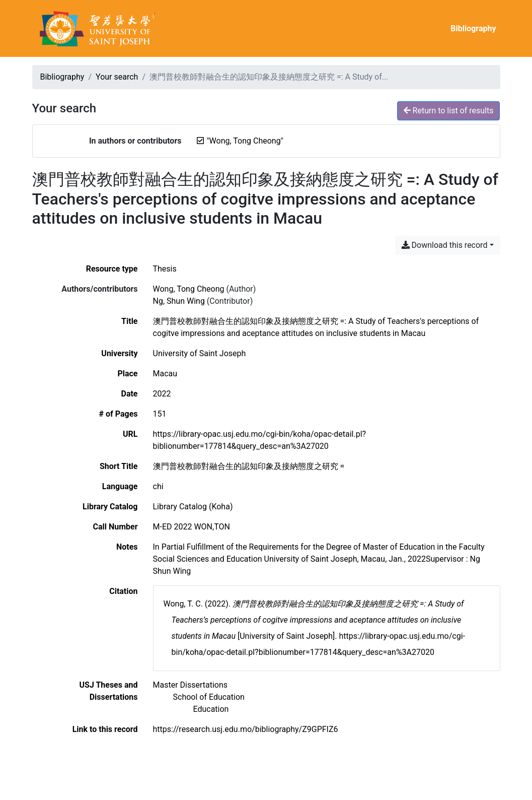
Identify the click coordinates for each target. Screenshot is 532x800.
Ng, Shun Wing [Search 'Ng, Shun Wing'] (179, 301)
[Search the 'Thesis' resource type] (165, 269)
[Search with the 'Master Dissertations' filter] (191, 685)
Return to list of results (449, 111)
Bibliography (473, 28)
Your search (117, 77)
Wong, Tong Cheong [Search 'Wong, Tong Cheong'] (189, 289)
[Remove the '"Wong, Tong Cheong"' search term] (245, 141)
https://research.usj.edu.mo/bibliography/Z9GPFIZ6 (246, 729)
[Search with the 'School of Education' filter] (209, 697)
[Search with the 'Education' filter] (211, 709)
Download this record (445, 245)
